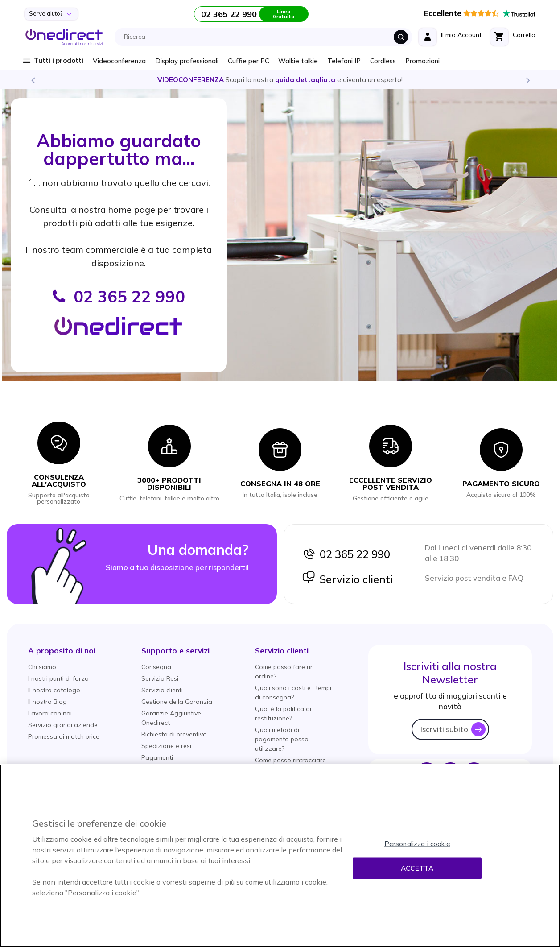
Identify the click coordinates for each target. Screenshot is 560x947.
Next (527, 80)
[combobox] (266, 37)
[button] (62, 651)
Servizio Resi (160, 678)
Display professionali (187, 61)
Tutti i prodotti (59, 60)
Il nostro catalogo (54, 690)
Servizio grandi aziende (63, 725)
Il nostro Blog (47, 702)
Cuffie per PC (249, 61)
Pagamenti (157, 757)
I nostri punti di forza (58, 678)
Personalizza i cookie (417, 844)
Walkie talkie (298, 61)
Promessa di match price (64, 736)
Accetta (417, 868)
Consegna (156, 667)
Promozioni (422, 61)
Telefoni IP (344, 61)
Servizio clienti (347, 579)
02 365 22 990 (346, 554)
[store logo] (64, 37)
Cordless (383, 61)
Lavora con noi (50, 713)
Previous (33, 80)
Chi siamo (42, 667)
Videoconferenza (119, 61)
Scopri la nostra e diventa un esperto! (280, 80)
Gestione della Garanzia (177, 702)
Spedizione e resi (166, 746)
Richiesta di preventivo (174, 734)
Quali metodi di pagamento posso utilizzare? (282, 739)
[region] (280, 856)
